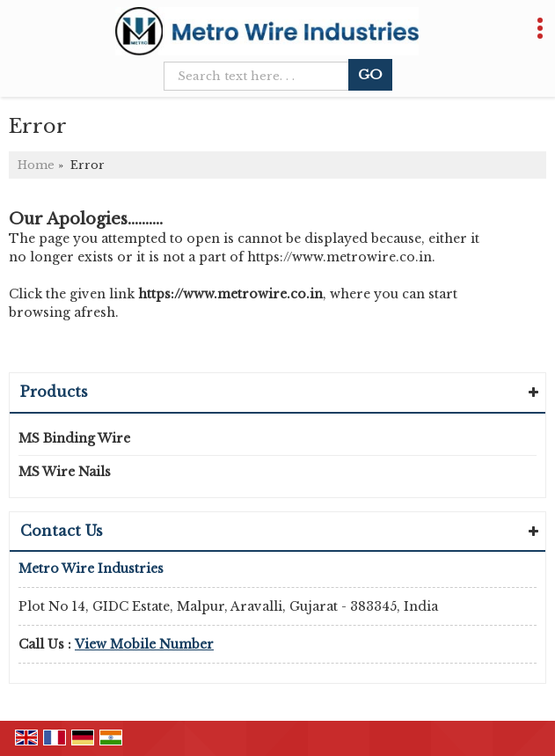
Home (36, 165)
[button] (144, 644)
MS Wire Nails (65, 472)
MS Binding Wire (74, 438)
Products (54, 392)
